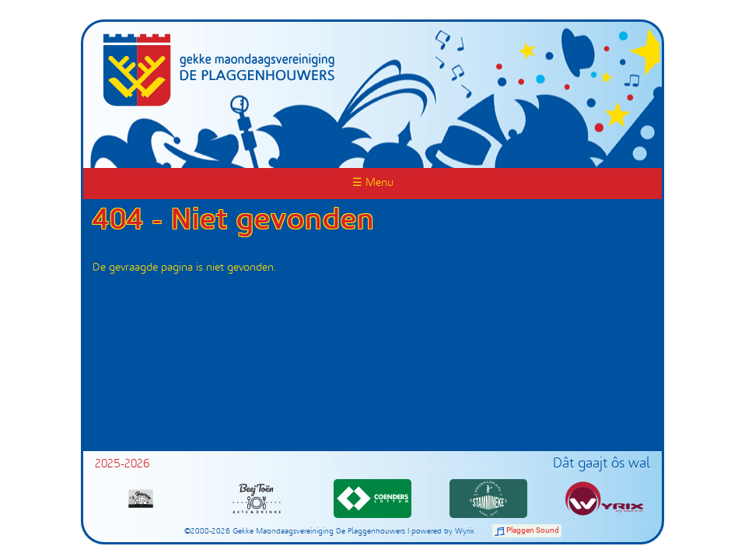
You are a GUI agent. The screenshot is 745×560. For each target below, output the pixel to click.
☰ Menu (373, 183)
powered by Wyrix (443, 532)
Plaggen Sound (533, 530)
